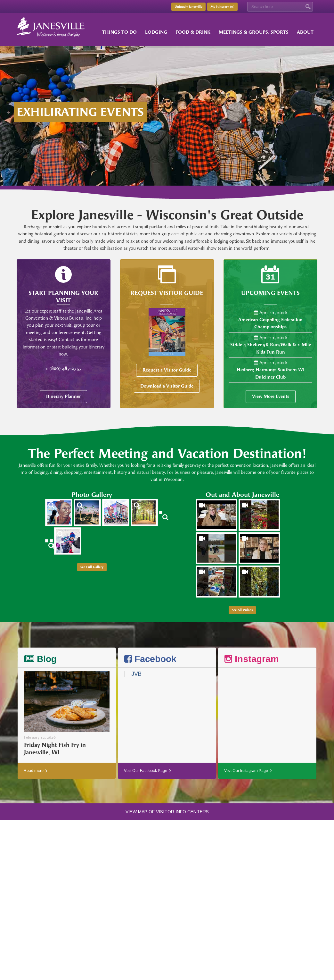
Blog (40, 659)
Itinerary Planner (63, 396)
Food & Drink (193, 32)
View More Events (271, 396)
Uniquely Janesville (188, 7)
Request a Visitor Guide (167, 370)
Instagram (252, 659)
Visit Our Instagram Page (248, 771)
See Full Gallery (92, 567)
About (305, 32)
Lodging (156, 32)
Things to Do (119, 32)
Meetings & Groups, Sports (254, 32)
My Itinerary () (222, 7)
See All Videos (242, 610)
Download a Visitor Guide (167, 386)
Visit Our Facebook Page (147, 771)
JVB (136, 674)
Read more (36, 771)
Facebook (150, 659)
